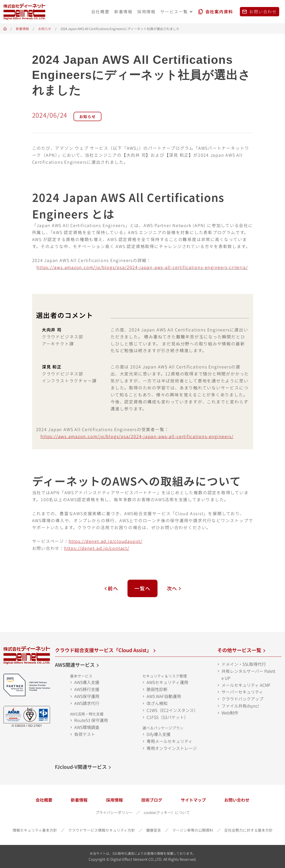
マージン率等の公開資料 (193, 830)
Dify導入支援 (159, 734)
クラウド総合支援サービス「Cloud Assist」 (103, 650)
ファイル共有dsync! (240, 706)
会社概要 (44, 800)
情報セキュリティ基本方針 (35, 830)
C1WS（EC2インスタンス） (172, 710)
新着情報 (22, 29)
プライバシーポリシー (114, 812)
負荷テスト (85, 734)
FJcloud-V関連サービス (81, 767)
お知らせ (45, 29)
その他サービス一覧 (239, 650)
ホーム (5, 30)
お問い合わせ (237, 800)
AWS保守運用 (87, 696)
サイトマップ (193, 800)
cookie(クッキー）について (167, 812)
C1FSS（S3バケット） (167, 717)
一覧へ (142, 588)
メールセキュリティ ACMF (246, 685)
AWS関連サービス (75, 665)
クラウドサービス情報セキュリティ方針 (102, 830)
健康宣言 (154, 830)
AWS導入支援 (87, 682)
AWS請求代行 (87, 703)
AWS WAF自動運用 (164, 696)
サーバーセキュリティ (242, 692)
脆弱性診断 (157, 689)
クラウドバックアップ (242, 699)
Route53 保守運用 (91, 720)
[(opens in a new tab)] (137, 436)
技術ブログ (152, 800)
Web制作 (230, 713)
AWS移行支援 (87, 689)
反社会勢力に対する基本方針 (248, 830)
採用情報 (114, 800)
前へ (113, 588)
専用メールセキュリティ (169, 741)
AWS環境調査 (87, 727)
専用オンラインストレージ (172, 748)
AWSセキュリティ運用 (167, 682)
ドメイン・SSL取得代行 (244, 664)
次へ (172, 588)
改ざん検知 (157, 703)
